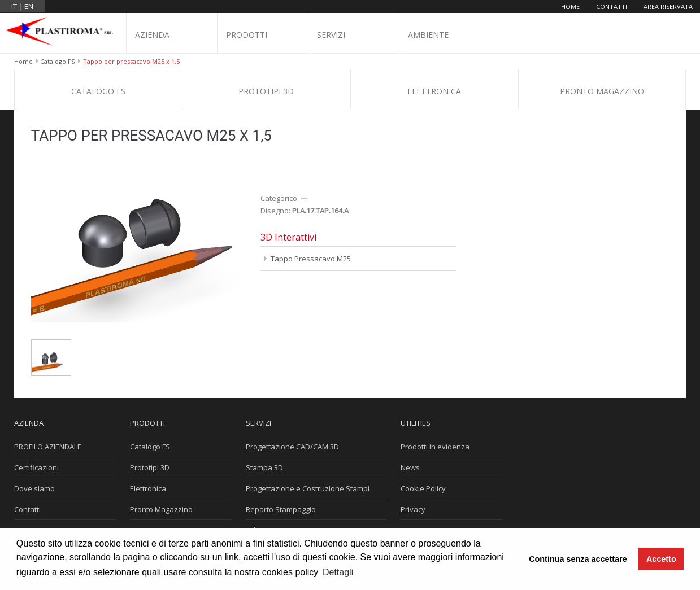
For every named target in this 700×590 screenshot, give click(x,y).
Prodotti (247, 35)
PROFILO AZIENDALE (48, 447)
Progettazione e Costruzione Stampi (308, 488)
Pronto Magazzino (602, 91)
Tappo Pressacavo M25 (311, 259)
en (29, 6)
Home (570, 6)
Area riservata (668, 6)
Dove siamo (34, 488)
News (410, 467)
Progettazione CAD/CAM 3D (292, 447)
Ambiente (428, 35)
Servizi (331, 35)
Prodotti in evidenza (435, 447)
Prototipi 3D (266, 91)
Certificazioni (36, 467)
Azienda (152, 35)
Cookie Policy (423, 488)
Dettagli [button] (338, 572)
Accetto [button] (661, 559)
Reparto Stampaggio (281, 509)
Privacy (413, 509)
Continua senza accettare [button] (578, 559)
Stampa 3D (264, 467)
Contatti (612, 6)
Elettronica (434, 91)
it (14, 6)
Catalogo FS (57, 61)
